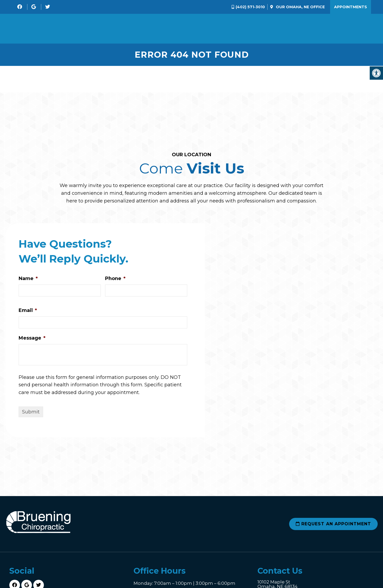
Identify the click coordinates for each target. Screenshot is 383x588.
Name (28, 281)
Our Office (300, 7)
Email (28, 312)
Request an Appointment (333, 526)
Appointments (351, 7)
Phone (115, 281)
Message (32, 340)
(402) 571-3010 (250, 7)
